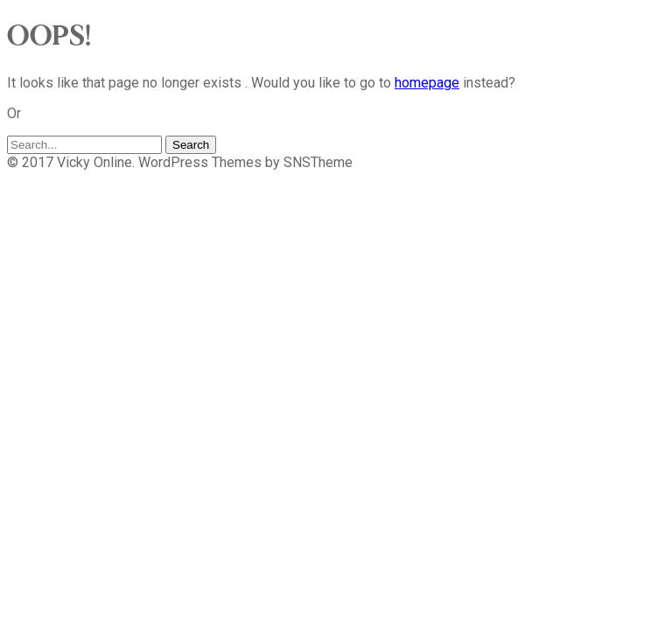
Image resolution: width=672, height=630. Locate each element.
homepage (427, 83)
